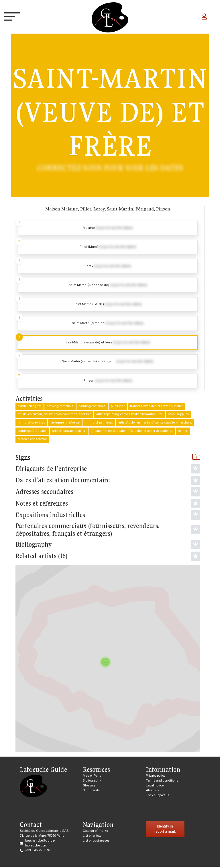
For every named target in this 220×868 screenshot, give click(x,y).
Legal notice (155, 787)
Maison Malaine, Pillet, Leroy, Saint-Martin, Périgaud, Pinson (108, 209)
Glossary (89, 787)
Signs (108, 459)
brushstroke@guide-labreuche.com (40, 844)
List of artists (92, 837)
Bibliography (92, 782)
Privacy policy (156, 777)
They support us (158, 796)
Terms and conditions (162, 782)
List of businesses (96, 842)
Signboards (91, 791)
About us (152, 791)
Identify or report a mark (165, 830)
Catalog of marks (95, 832)
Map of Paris (92, 777)
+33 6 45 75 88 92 (38, 851)
